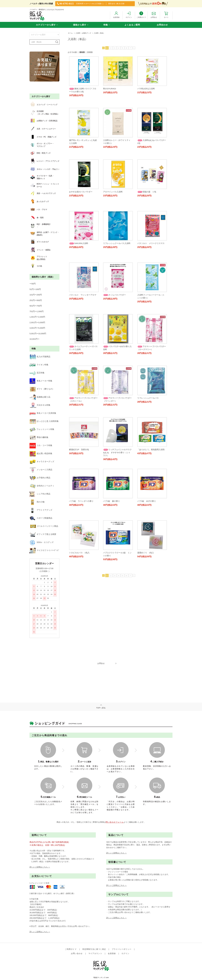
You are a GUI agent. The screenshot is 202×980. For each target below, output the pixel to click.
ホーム (70, 33)
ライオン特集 (35, 336)
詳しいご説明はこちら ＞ (40, 817)
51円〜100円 (35, 265)
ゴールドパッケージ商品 (40, 447)
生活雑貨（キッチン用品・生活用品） (44, 113)
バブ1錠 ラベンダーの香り (149, 508)
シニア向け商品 (36, 425)
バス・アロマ (35, 200)
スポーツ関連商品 (37, 442)
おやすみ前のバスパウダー (115, 183)
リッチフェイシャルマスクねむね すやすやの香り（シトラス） (117, 466)
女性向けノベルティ (38, 419)
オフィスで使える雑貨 (39, 453)
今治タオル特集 (36, 364)
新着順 (90, 52)
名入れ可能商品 (36, 331)
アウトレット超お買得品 (35, 236)
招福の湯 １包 (113, 229)
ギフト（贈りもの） (38, 353)
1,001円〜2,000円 (37, 292)
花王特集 (33, 342)
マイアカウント (95, 899)
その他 (32, 243)
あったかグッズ (36, 195)
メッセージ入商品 (37, 408)
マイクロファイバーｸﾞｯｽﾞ (41, 464)
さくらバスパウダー (80, 320)
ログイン (125, 899)
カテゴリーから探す (46, 25)
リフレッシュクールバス (114, 417)
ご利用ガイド (71, 894)
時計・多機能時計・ (36, 212)
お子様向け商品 (36, 414)
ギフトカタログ (36, 224)
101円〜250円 (36, 270)
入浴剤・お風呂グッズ (83, 33)
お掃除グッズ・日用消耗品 (43, 121)
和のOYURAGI (110, 89)
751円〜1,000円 (37, 287)
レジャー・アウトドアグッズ (44, 161)
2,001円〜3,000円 (37, 298)
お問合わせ (162, 25)
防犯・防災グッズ (40, 153)
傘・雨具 (33, 205)
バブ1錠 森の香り (77, 554)
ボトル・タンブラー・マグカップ (42, 145)
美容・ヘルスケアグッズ (39, 189)
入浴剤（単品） (99, 33)
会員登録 (112, 899)
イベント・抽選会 (36, 229)
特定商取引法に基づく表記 (94, 894)
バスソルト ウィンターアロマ (151, 274)
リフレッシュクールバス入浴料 (83, 274)
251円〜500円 (36, 276)
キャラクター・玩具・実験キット (38, 177)
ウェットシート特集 (38, 381)
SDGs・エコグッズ (38, 458)
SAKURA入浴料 (147, 229)
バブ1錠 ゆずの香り (112, 554)
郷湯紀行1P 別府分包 (147, 417)
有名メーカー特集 (37, 347)
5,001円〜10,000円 (38, 309)
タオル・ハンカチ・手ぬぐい (44, 169)
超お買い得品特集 (37, 397)
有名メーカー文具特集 (39, 370)
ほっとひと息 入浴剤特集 (40, 375)
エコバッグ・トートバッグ (43, 105)
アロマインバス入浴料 (147, 183)
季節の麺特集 (35, 386)
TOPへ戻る (101, 693)
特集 (106, 25)
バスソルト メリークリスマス (117, 274)
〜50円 (33, 259)
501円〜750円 (36, 281)
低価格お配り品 (36, 359)
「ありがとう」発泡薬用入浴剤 (151, 463)
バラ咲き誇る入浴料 (146, 89)
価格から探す (80, 25)
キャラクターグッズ (38, 403)
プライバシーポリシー (122, 894)
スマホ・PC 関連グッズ (43, 137)
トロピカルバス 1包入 (148, 554)
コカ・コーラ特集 (37, 392)
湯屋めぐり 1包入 (111, 600)
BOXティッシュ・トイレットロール (43, 184)
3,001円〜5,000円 (37, 303)
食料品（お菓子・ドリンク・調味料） (44, 219)
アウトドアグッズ (37, 436)
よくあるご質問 (132, 25)
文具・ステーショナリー (43, 129)
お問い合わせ (77, 899)
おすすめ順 (72, 52)
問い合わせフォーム (115, 772)
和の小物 (33, 430)
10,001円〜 (34, 314)
